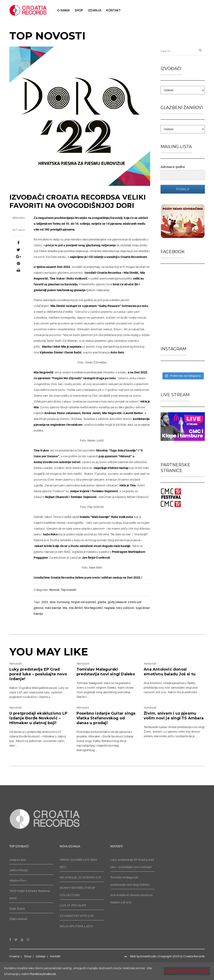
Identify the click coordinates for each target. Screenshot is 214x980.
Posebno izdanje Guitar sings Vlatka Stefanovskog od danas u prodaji (106, 718)
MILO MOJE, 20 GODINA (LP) (80, 877)
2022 (45, 602)
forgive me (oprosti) (84, 602)
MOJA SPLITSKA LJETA (76, 926)
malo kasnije (53, 608)
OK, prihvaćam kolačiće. (187, 971)
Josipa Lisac (18, 860)
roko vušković (125, 608)
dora (53, 602)
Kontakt (113, 10)
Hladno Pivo (18, 881)
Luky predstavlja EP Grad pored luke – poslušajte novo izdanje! (38, 674)
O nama (63, 10)
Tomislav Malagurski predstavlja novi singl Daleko (106, 672)
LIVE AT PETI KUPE (73, 905)
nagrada (109, 608)
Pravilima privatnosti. (43, 974)
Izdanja (95, 10)
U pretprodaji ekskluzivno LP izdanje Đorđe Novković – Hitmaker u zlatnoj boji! (38, 718)
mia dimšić (76, 608)
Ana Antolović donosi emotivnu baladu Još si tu (170, 672)
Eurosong (63, 602)
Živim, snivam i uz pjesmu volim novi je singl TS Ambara (174, 716)
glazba (102, 602)
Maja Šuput (17, 909)
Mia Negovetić (93, 608)
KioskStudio (148, 956)
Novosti (54, 590)
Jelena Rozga (19, 870)
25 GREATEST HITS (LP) (77, 916)
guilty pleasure (117, 602)
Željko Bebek (18, 919)
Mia (65, 608)
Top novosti (69, 590)
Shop (79, 10)
